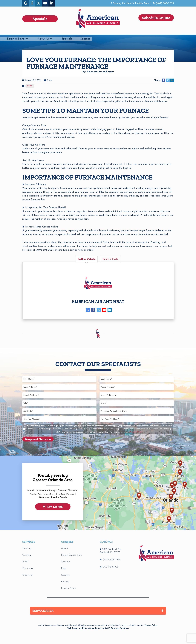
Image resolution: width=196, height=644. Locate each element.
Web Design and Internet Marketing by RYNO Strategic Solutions (98, 628)
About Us (127, 32)
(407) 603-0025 (164, 3)
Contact (169, 32)
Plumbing (48, 32)
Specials (150, 32)
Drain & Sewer (100, 32)
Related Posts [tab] (110, 259)
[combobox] (59, 419)
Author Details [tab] (87, 259)
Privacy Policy (151, 625)
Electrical (73, 32)
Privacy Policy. (136, 432)
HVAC (26, 32)
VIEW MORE (53, 507)
